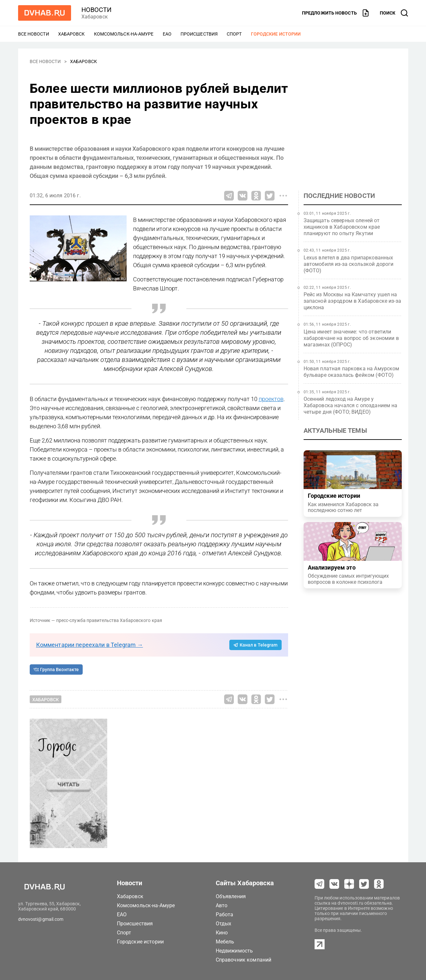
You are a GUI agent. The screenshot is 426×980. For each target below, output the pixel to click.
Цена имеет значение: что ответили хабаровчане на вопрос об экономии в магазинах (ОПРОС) (351, 338)
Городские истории (276, 34)
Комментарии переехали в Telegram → (90, 645)
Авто (222, 905)
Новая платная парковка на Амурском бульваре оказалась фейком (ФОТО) (352, 372)
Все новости (34, 34)
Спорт (234, 34)
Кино (222, 933)
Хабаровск (72, 34)
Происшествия (199, 34)
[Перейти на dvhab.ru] (45, 13)
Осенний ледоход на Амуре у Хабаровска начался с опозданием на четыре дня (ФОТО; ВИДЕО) (351, 405)
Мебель (225, 942)
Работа (225, 915)
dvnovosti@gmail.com (41, 919)
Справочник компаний (244, 960)
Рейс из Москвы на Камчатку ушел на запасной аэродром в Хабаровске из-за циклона (352, 301)
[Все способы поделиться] (283, 196)
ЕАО (167, 34)
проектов (271, 399)
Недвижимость (234, 951)
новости (97, 10)
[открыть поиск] (394, 13)
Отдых (224, 924)
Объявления (231, 896)
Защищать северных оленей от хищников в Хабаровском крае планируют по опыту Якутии (342, 227)
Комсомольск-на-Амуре (124, 34)
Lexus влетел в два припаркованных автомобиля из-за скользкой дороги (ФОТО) (349, 264)
